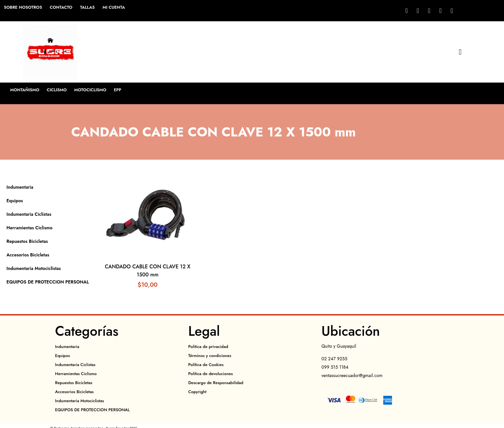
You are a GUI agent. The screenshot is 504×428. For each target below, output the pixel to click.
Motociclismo (91, 90)
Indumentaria (20, 187)
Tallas (87, 7)
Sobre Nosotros (23, 7)
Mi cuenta (114, 7)
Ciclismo (57, 90)
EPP (119, 90)
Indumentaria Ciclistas (29, 214)
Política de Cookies (206, 365)
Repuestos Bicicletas (27, 241)
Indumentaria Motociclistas (34, 268)
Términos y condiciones (210, 356)
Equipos (15, 201)
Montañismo (25, 90)
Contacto (61, 7)
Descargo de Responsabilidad (216, 383)
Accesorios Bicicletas (28, 255)
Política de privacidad (208, 347)
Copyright (197, 392)
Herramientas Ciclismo (29, 228)
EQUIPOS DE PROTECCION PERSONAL (48, 282)
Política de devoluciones (211, 374)
